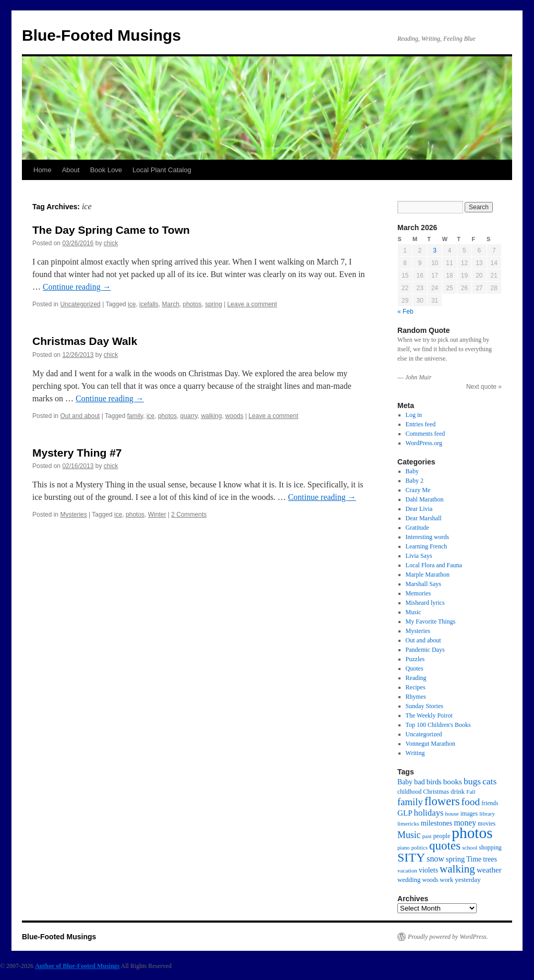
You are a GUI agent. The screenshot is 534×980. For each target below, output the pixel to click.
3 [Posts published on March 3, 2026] (435, 250)
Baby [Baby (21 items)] (405, 782)
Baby (412, 471)
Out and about (80, 416)
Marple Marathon (428, 575)
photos (192, 304)
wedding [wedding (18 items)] (409, 880)
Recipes (416, 687)
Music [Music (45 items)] (409, 835)
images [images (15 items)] (469, 814)
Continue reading (77, 287)
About (71, 170)
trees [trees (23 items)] (490, 859)
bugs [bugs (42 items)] (472, 781)
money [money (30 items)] (465, 823)
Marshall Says (423, 584)
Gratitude (417, 528)
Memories (418, 593)
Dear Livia (419, 509)
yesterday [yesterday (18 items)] (468, 880)
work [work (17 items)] (446, 880)
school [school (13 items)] (470, 847)
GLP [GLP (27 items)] (405, 813)
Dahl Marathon (425, 499)
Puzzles (415, 659)
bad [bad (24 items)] (420, 782)
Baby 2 (415, 481)
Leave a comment (252, 304)
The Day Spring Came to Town (111, 230)
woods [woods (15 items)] (430, 880)
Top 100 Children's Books (438, 725)
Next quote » (484, 387)
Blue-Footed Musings (101, 35)
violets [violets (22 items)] (428, 870)
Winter (157, 515)
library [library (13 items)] (487, 814)
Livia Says (419, 556)
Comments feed (426, 434)
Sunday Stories (424, 706)
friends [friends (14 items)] (490, 803)
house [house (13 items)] (452, 814)
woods (234, 416)
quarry (189, 416)
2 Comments (189, 515)
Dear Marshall (424, 518)
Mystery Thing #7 (77, 453)
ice (132, 304)
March (170, 304)
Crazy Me (418, 490)
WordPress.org (424, 443)
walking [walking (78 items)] (457, 869)
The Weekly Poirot (429, 715)
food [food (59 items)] (471, 802)
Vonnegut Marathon (430, 744)
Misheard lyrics (425, 603)
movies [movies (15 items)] (487, 823)
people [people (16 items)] (442, 836)
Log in (414, 415)
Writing (415, 753)
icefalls (149, 304)
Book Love (106, 170)
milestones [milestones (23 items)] (437, 823)
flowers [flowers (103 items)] (442, 801)
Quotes (415, 668)
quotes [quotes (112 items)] (445, 845)
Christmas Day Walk (85, 341)
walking (211, 416)
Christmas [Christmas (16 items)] (436, 792)
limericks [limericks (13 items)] (408, 823)
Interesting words (428, 537)
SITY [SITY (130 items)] (411, 857)
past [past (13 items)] (427, 836)
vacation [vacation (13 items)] (407, 870)
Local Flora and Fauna (434, 565)
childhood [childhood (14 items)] (409, 792)
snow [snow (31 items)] (435, 859)
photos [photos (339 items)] (472, 833)
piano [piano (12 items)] (404, 848)
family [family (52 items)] (410, 802)
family (135, 416)
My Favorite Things (431, 622)
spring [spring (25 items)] (456, 859)
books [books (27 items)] (453, 782)
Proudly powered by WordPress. (448, 937)
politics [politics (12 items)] (420, 848)
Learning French (427, 546)
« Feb (405, 312)
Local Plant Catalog (162, 170)
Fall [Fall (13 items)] (471, 792)
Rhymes (416, 697)
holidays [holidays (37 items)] (429, 813)
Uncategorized (80, 304)
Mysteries (73, 515)
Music (414, 612)
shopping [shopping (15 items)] (490, 847)
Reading (416, 678)
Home (43, 170)
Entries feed (421, 424)
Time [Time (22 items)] (474, 859)
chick (111, 243)
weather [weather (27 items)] (489, 870)
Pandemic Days (425, 650)
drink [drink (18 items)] (458, 792)
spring (214, 304)
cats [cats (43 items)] (489, 781)
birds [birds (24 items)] (434, 782)
